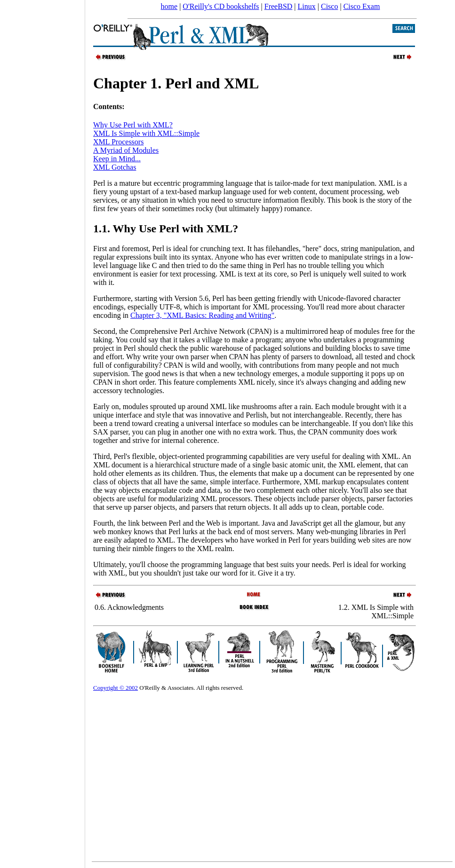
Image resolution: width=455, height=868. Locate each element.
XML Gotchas (115, 167)
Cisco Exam (362, 6)
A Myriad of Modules (126, 150)
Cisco (329, 6)
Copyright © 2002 (116, 688)
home (169, 6)
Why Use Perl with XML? (133, 125)
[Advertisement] (42, 431)
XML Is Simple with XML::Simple (146, 133)
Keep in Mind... (117, 159)
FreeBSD (279, 6)
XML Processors (118, 142)
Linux (307, 6)
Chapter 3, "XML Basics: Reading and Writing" (202, 315)
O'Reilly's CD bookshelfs (221, 6)
